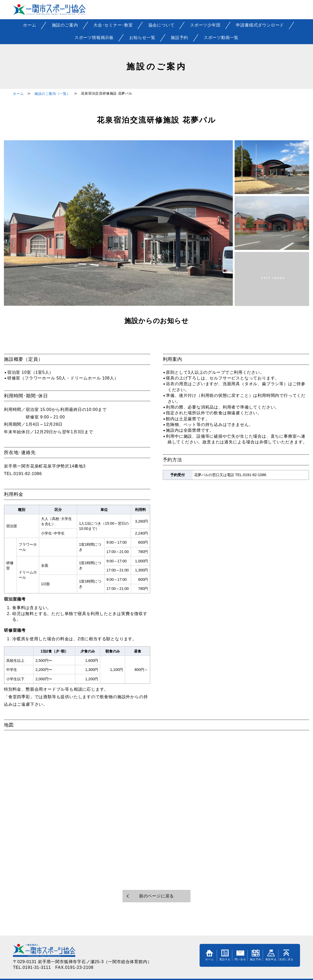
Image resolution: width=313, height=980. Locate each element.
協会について (162, 25)
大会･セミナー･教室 (113, 25)
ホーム (30, 25)
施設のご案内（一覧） (52, 94)
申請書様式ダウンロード (260, 25)
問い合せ (240, 955)
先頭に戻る (286, 955)
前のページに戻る (156, 896)
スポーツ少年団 (205, 25)
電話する (225, 955)
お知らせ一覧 (142, 38)
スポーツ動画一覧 (221, 38)
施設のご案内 (65, 25)
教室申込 (271, 955)
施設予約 (179, 38)
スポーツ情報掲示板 (94, 38)
